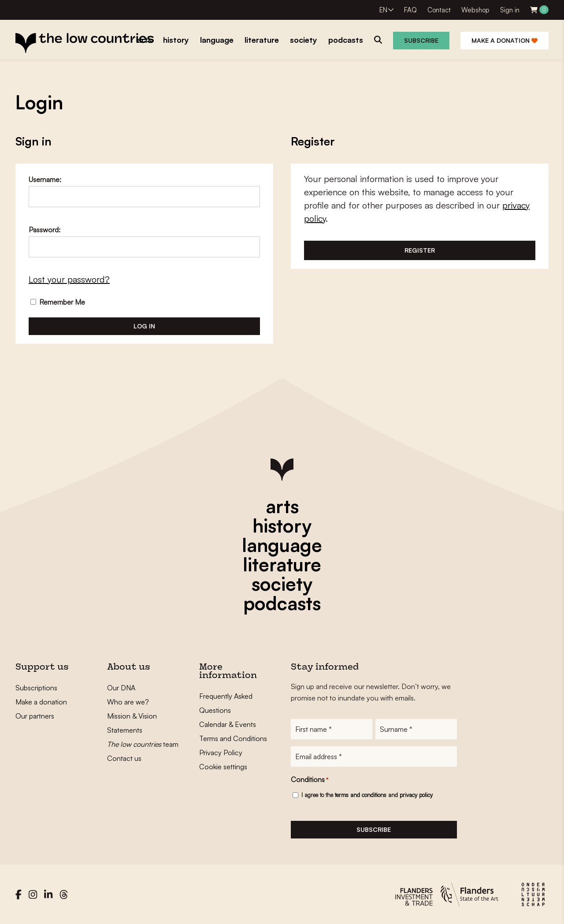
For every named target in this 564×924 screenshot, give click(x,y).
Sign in (510, 10)
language (282, 545)
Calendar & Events (228, 724)
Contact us (124, 758)
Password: (45, 230)
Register (420, 250)
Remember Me (58, 302)
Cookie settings (223, 767)
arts (282, 506)
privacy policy (416, 795)
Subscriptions (36, 688)
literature (282, 564)
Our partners (35, 716)
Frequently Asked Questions (226, 703)
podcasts (282, 603)
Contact (439, 10)
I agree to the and (367, 795)
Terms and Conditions (233, 738)
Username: (45, 179)
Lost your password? (69, 279)
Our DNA (121, 688)
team (143, 744)
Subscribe (421, 40)
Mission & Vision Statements (132, 723)
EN (383, 10)
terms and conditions (361, 795)
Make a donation (505, 40)
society (282, 584)
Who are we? (128, 702)
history (282, 525)
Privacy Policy (221, 753)
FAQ (410, 10)
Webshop (475, 10)
